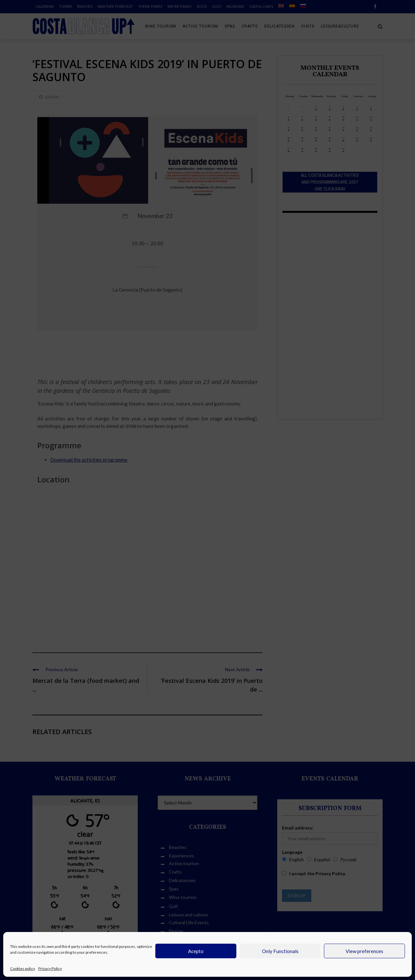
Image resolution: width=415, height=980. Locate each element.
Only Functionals (280, 951)
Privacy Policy (50, 968)
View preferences (364, 951)
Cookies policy (23, 968)
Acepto (196, 951)
